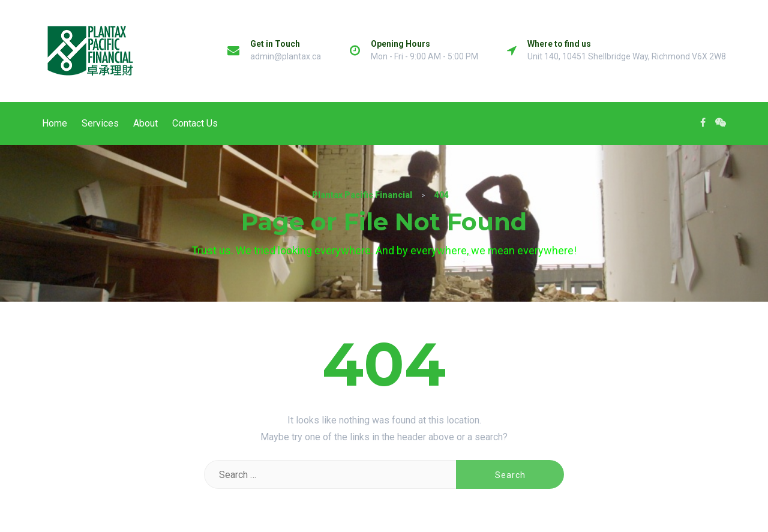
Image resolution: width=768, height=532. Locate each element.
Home (55, 123)
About (145, 123)
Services (100, 123)
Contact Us (195, 123)
